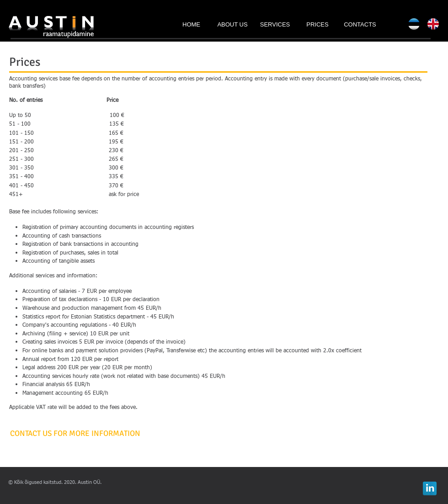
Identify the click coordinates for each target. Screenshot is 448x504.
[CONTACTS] (360, 25)
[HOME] (191, 25)
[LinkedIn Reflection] (430, 488)
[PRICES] (317, 25)
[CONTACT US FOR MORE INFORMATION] (75, 434)
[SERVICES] (275, 25)
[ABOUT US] (232, 25)
